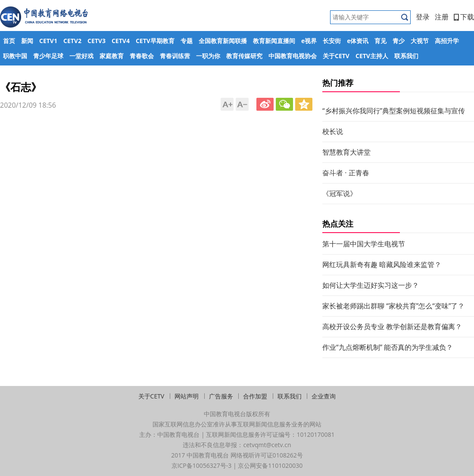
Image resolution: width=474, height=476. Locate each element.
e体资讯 (358, 41)
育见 (380, 41)
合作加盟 (255, 396)
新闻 (27, 41)
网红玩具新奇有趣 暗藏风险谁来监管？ (382, 264)
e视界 (309, 41)
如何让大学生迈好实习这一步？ (371, 285)
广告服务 (221, 396)
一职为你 (208, 56)
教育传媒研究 (244, 56)
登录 (423, 17)
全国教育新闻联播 (223, 41)
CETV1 (48, 41)
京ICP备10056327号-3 (202, 465)
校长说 (333, 131)
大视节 (420, 41)
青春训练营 (175, 56)
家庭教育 (112, 56)
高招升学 (447, 41)
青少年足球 (48, 56)
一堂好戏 (81, 56)
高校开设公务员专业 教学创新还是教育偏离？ (392, 327)
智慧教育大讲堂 (346, 152)
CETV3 (97, 41)
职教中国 (15, 56)
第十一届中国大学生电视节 (364, 244)
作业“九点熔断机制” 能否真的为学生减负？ (388, 347)
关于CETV (336, 56)
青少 (399, 41)
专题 (187, 41)
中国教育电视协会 (293, 56)
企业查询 (324, 396)
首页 (9, 41)
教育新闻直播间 (274, 41)
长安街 (332, 41)
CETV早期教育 (155, 41)
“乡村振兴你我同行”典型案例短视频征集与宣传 (394, 111)
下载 (464, 17)
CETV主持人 (372, 56)
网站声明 (187, 396)
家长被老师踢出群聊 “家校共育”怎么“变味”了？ (393, 306)
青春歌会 (142, 56)
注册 (442, 17)
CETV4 (121, 41)
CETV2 (72, 41)
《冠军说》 (340, 193)
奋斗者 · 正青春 (346, 173)
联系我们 (406, 56)
